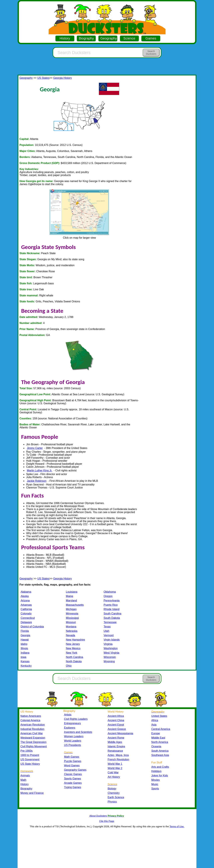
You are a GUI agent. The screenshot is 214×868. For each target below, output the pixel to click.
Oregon (108, 596)
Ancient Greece (117, 729)
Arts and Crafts (160, 767)
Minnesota (72, 614)
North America (160, 742)
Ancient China (116, 720)
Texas (107, 627)
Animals (25, 776)
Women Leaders (74, 736)
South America (160, 751)
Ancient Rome (116, 738)
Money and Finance (32, 793)
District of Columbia (32, 627)
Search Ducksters (151, 53)
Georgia (25, 635)
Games (151, 38)
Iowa (23, 657)
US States (43, 78)
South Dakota (112, 618)
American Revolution (33, 725)
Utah (106, 631)
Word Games (72, 766)
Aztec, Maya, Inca (118, 755)
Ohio (69, 666)
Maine (70, 596)
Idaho (24, 644)
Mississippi (72, 618)
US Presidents (72, 745)
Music (155, 784)
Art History (114, 777)
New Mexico (73, 648)
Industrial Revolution (32, 729)
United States (159, 716)
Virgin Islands (112, 640)
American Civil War (32, 733)
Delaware (26, 622)
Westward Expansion (33, 738)
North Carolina (74, 657)
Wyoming (109, 661)
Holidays (156, 771)
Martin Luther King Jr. (39, 470)
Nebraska (72, 631)
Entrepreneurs (72, 723)
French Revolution (118, 759)
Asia (154, 725)
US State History (30, 764)
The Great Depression (33, 742)
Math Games (72, 757)
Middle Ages (115, 742)
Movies (155, 780)
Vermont (109, 635)
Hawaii (25, 640)
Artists (68, 715)
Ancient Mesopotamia (120, 733)
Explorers (70, 728)
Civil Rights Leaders (76, 719)
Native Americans (31, 716)
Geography (109, 38)
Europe (156, 733)
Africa (155, 720)
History (65, 38)
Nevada (70, 635)
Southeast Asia (160, 755)
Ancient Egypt (116, 725)
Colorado (26, 614)
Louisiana (72, 592)
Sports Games (72, 779)
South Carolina (113, 614)
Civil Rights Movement (34, 746)
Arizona (25, 601)
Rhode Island (112, 609)
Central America (161, 729)
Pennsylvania (112, 601)
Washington (111, 648)
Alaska (25, 596)
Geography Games (75, 770)
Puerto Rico (111, 605)
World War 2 (115, 768)
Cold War (113, 773)
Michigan (71, 609)
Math (23, 780)
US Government (30, 759)
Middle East (158, 738)
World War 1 (115, 764)
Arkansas (26, 605)
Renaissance (115, 751)
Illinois (24, 648)
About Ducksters (98, 816)
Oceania (156, 746)
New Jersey (73, 644)
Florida (25, 631)
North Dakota (74, 661)
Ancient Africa (116, 716)
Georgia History (62, 78)
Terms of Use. (177, 826)
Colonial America (30, 720)
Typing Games (73, 787)
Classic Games (73, 774)
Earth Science (116, 797)
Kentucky (26, 666)
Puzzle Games (73, 761)
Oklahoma (110, 592)
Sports (155, 789)
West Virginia (112, 653)
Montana (71, 627)
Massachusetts (75, 605)
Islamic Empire (116, 746)
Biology (112, 789)
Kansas (25, 661)
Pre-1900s (26, 751)
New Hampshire (75, 640)
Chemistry (114, 793)
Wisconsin (110, 657)
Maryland (71, 601)
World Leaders (73, 741)
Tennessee (110, 622)
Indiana (25, 653)
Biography (86, 38)
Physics (112, 802)
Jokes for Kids (160, 776)
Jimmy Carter (35, 448)
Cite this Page (107, 821)
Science (129, 38)
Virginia (108, 644)
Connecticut (28, 618)
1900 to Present (30, 755)
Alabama (26, 592)
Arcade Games (73, 783)
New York (72, 653)
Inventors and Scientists (78, 732)
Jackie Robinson (37, 481)
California (26, 609)
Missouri (71, 622)
